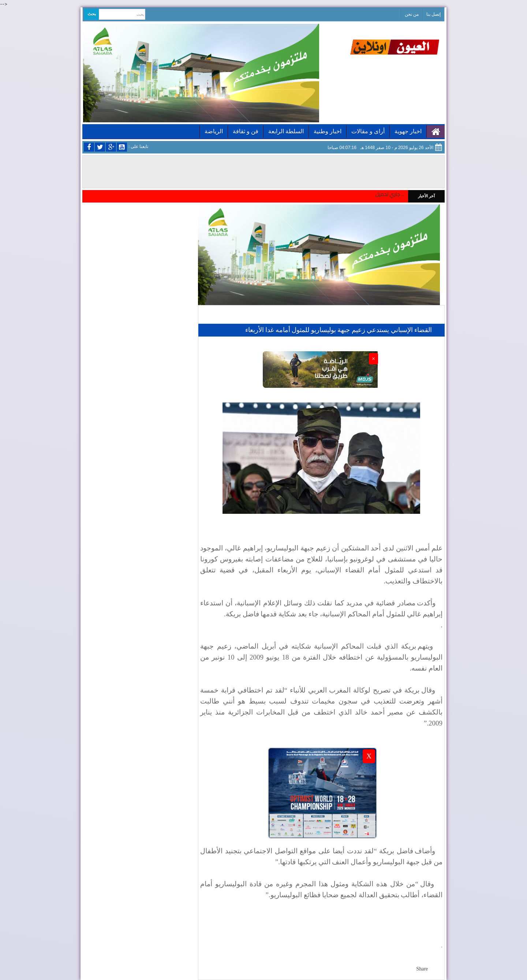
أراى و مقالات (368, 131)
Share (422, 969)
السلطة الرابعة (286, 131)
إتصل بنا (433, 14)
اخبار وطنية (328, 131)
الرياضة (214, 131)
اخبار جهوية (408, 131)
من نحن (412, 14)
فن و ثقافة (246, 131)
